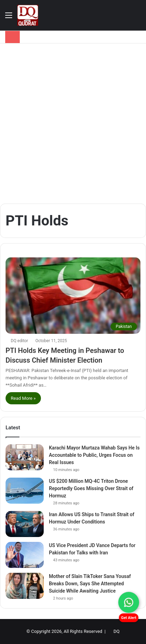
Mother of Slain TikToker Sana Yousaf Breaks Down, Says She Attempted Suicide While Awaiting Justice (90, 584)
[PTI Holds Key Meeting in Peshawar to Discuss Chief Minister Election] (73, 295)
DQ (116, 631)
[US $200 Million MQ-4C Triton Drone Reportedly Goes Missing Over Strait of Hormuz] (25, 491)
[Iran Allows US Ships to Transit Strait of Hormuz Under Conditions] (25, 524)
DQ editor (19, 341)
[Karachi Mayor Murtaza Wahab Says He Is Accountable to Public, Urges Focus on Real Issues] (25, 457)
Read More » (23, 398)
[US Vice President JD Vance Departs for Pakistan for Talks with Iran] (25, 555)
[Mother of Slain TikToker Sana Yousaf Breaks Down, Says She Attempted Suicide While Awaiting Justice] (25, 586)
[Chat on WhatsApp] (129, 602)
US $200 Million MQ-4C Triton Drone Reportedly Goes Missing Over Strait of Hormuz (91, 488)
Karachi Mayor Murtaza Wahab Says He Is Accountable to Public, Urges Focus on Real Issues (94, 455)
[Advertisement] (73, 123)
